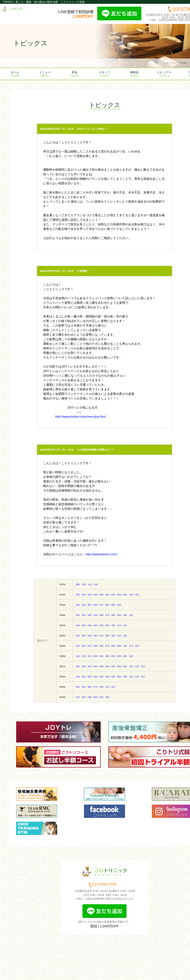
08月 (78, 584)
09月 (125, 595)
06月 (107, 595)
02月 (84, 595)
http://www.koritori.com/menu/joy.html (80, 417)
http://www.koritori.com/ (101, 554)
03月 (90, 595)
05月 (102, 595)
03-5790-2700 (104, 885)
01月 (78, 595)
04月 (96, 595)
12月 (96, 584)
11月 (90, 584)
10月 (84, 584)
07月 (113, 595)
